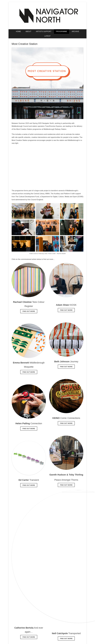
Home (18, 31)
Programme (62, 31)
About (28, 31)
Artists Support (44, 31)
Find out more (29, 311)
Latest (47, 36)
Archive (75, 31)
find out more (29, 429)
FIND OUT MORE (29, 637)
